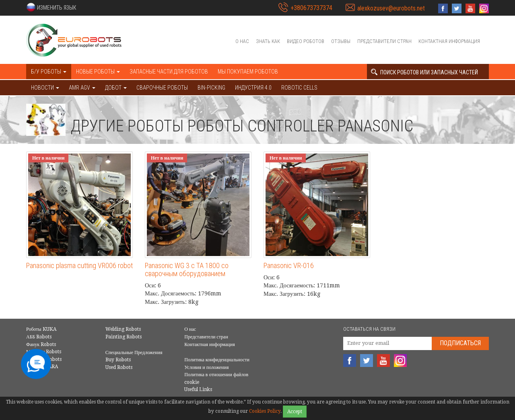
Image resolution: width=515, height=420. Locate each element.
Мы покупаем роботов (248, 72)
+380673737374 (311, 8)
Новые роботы (98, 72)
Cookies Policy (265, 411)
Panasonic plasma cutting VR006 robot (79, 265)
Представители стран (384, 41)
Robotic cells (299, 88)
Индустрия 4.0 (253, 88)
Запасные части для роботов (169, 72)
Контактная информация (449, 41)
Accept (295, 412)
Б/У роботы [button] (49, 72)
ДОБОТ (116, 88)
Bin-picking (211, 88)
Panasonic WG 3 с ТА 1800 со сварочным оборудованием (187, 269)
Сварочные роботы (162, 88)
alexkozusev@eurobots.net (391, 8)
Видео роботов (306, 41)
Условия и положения (206, 367)
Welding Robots (123, 329)
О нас (242, 41)
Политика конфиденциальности (217, 360)
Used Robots (119, 367)
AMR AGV (82, 88)
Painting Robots (124, 337)
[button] (51, 7)
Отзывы (341, 41)
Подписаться (460, 343)
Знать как (268, 41)
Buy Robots (118, 360)
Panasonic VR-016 (289, 265)
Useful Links (198, 389)
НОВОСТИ (45, 88)
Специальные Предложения (134, 352)
